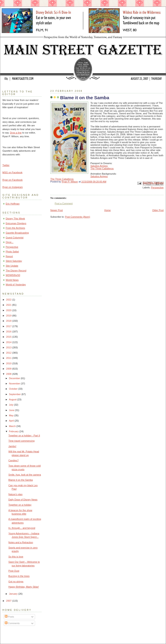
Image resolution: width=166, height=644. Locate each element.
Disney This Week (15, 219)
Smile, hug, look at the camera (25, 475)
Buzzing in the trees (19, 576)
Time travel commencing (22, 441)
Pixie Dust (14, 571)
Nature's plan (16, 494)
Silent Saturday (14, 261)
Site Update (12, 266)
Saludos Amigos (99, 166)
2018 (9, 321)
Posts (9, 617)
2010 (9, 363)
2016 (9, 332)
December (15, 378)
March (13, 426)
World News (12, 280)
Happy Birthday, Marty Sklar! (24, 587)
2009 (9, 369)
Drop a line (16, 133)
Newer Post (57, 210)
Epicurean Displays (16, 223)
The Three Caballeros (102, 168)
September (15, 394)
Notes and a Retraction (21, 542)
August (13, 399)
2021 (9, 305)
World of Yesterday (16, 285)
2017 (9, 326)
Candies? (14, 460)
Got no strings (16, 582)
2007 (9, 601)
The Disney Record (16, 271)
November (15, 384)
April (12, 421)
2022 (9, 300)
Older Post (158, 210)
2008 (9, 374)
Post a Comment (64, 203)
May (12, 415)
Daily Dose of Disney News (23, 500)
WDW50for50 (13, 275)
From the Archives (15, 228)
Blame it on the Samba (21, 480)
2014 (9, 342)
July (11, 405)
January (14, 594)
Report (9, 256)
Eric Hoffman (13, 204)
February (14, 431)
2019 (9, 316)
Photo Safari (12, 252)
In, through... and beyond (22, 528)
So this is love (16, 557)
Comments (12, 623)
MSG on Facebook (12, 172)
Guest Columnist (15, 238)
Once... (10, 242)
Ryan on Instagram (13, 187)
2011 (9, 358)
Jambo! (12, 446)
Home (108, 210)
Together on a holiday (20, 505)
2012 (9, 353)
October (14, 389)
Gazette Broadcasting (17, 233)
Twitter (6, 165)
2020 (9, 310)
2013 (9, 347)
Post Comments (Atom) (78, 217)
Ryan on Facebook (13, 180)
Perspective (157, 187)
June (12, 410)
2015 (9, 337)
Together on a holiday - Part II (24, 436)
